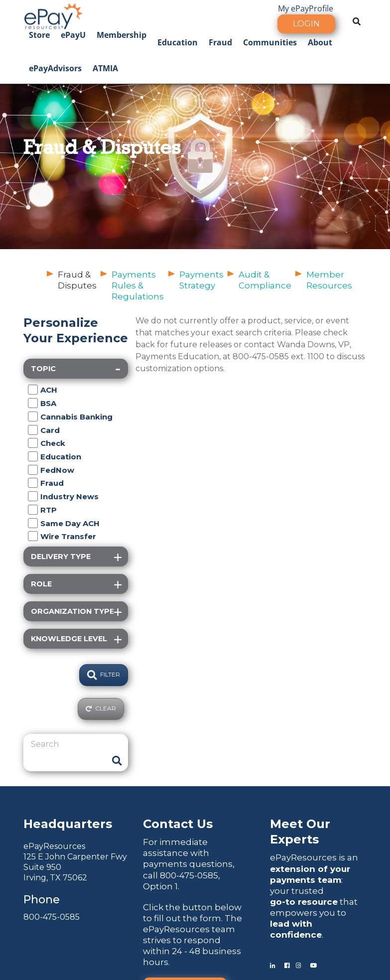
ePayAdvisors (55, 68)
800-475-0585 (52, 917)
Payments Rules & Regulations (138, 285)
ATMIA (105, 68)
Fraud (220, 42)
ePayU (73, 35)
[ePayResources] (53, 15)
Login (306, 24)
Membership (122, 35)
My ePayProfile (306, 8)
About (320, 42)
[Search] (68, 744)
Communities (270, 42)
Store (39, 35)
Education (178, 42)
